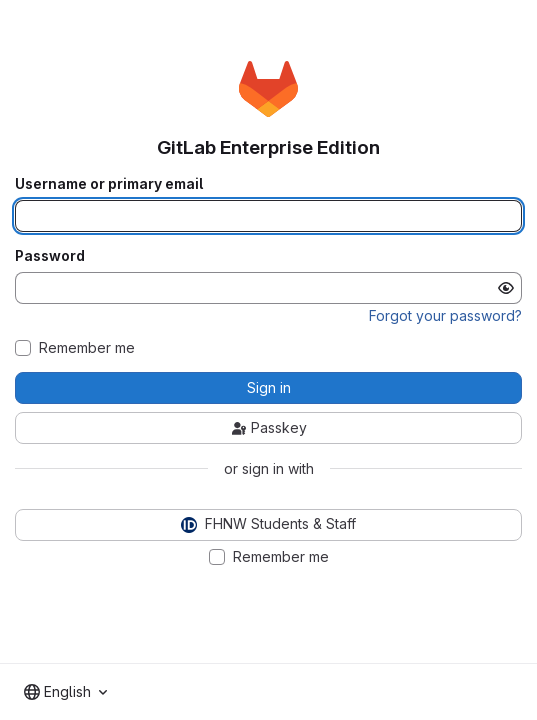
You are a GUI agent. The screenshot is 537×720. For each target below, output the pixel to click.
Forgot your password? (445, 315)
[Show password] (506, 288)
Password (50, 256)
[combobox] (65, 692)
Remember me (87, 348)
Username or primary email (109, 184)
